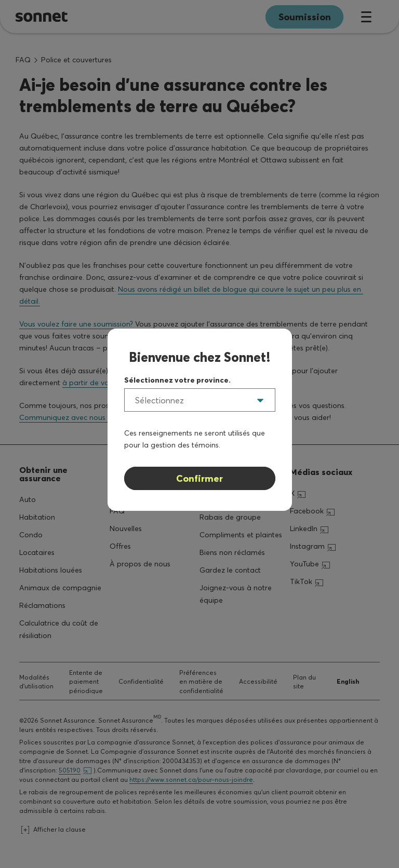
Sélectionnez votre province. (177, 380)
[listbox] (200, 400)
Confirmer (199, 478)
